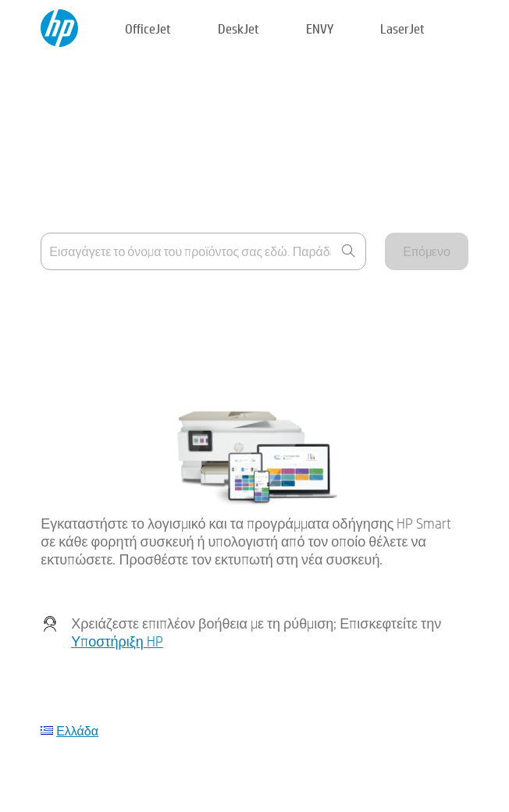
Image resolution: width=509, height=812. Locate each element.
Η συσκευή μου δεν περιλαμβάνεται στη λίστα (161, 341)
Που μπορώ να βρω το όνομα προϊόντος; (148, 303)
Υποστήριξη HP (117, 641)
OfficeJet (148, 28)
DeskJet (238, 28)
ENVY (320, 28)
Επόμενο (427, 251)
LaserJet (402, 28)
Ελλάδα (77, 730)
